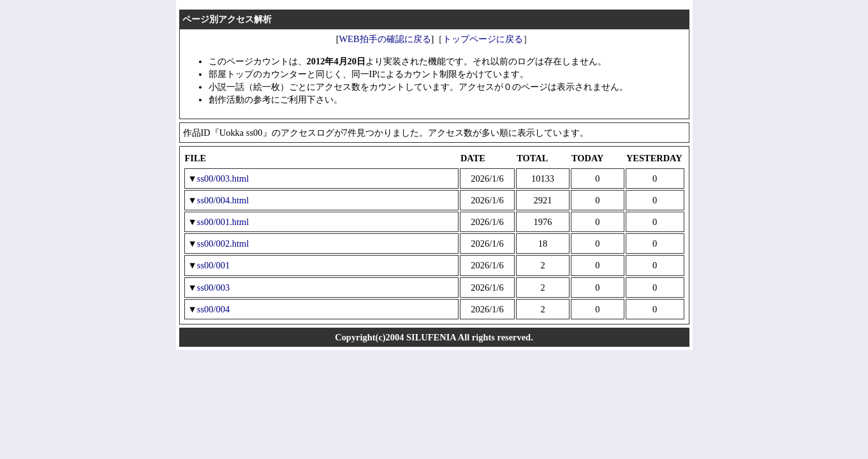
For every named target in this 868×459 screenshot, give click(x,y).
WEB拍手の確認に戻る (385, 39)
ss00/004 (213, 309)
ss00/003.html (223, 178)
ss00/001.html (223, 222)
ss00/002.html (223, 244)
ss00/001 (213, 265)
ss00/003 (213, 288)
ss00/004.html (223, 200)
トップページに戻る (483, 39)
